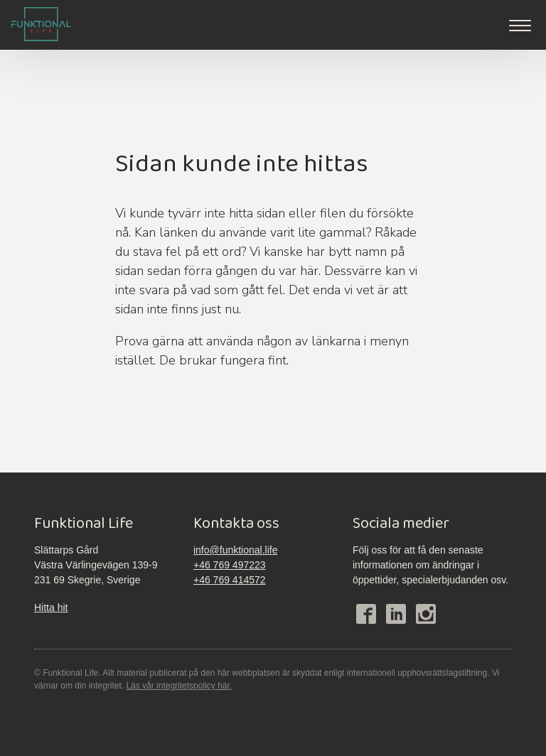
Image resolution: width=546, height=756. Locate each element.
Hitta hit (51, 607)
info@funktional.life (236, 550)
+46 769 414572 (230, 580)
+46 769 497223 (230, 565)
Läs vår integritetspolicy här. (179, 686)
